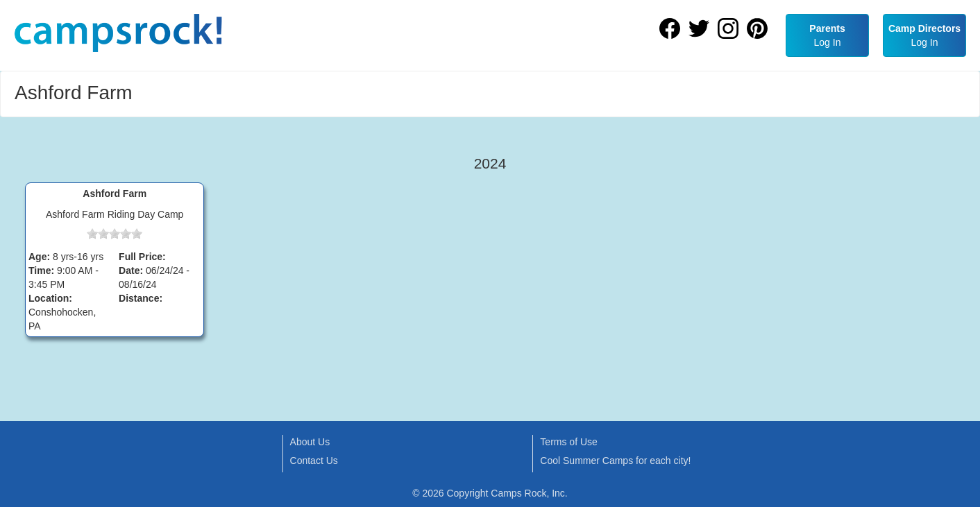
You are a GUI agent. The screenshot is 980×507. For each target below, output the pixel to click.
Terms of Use (568, 442)
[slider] (115, 234)
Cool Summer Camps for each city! (615, 461)
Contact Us (314, 461)
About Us (310, 442)
